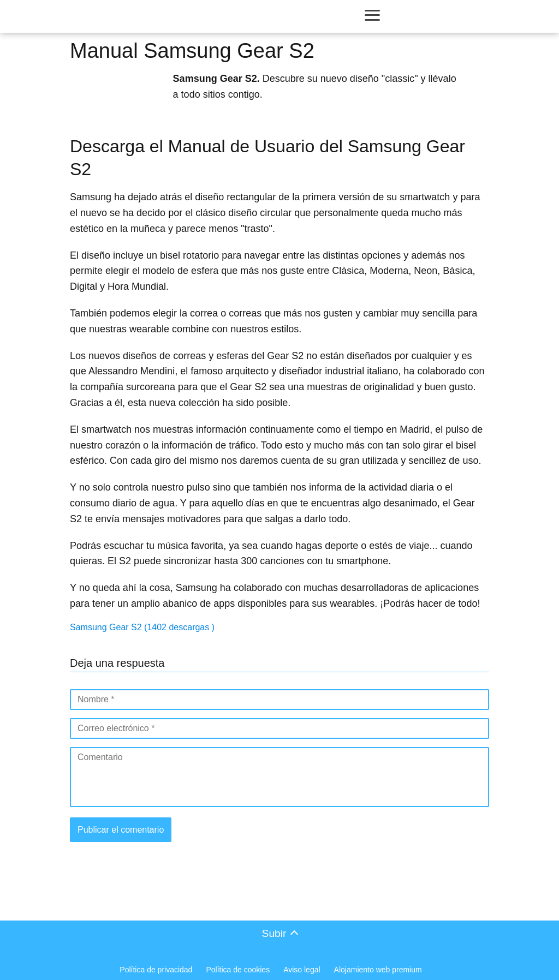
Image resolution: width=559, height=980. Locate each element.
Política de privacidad (156, 970)
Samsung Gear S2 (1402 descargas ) (142, 627)
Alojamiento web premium (378, 970)
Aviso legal (302, 970)
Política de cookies (238, 970)
